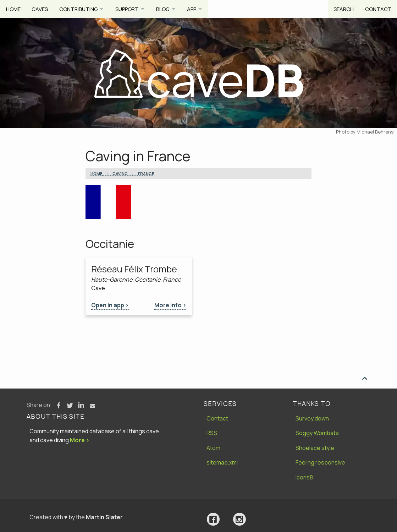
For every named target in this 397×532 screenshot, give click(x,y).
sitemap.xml (222, 462)
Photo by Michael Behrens (365, 132)
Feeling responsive (320, 462)
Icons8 (304, 477)
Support (129, 9)
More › (80, 440)
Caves (40, 9)
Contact (378, 9)
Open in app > (110, 305)
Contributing (79, 9)
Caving (120, 174)
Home (13, 9)
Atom (213, 448)
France (146, 174)
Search (343, 9)
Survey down (312, 418)
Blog (167, 9)
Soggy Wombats (317, 433)
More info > (170, 305)
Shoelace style (315, 448)
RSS (212, 433)
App (197, 9)
